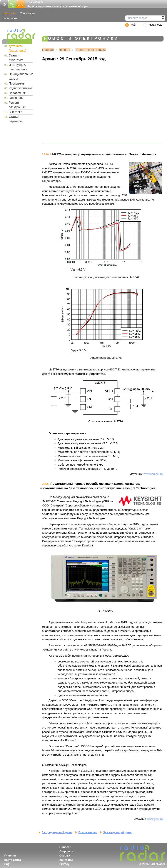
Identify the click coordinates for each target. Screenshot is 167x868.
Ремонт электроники (18, 105)
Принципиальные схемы (21, 76)
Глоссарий (16, 98)
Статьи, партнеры (16, 119)
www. (151, 819)
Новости (10, 13)
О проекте (27, 13)
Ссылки (65, 856)
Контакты (11, 18)
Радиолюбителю (20, 88)
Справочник (17, 93)
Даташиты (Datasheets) (17, 48)
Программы (17, 83)
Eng (7, 864)
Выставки (15, 112)
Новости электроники (91, 50)
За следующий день (117, 832)
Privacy (64, 864)
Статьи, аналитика (16, 58)
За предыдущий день (57, 832)
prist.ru (158, 819)
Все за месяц (88, 832)
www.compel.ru (153, 474)
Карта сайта (13, 860)
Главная (48, 50)
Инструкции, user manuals (18, 67)
